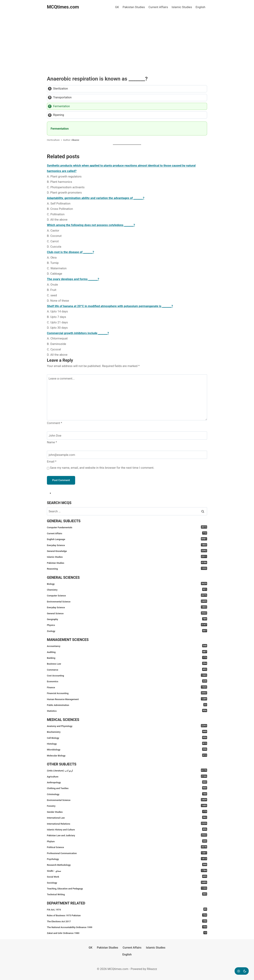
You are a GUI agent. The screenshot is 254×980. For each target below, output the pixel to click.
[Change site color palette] (242, 971)
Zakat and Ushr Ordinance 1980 (127, 933)
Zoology (127, 631)
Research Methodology (127, 865)
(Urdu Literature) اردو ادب (127, 770)
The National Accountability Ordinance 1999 (127, 927)
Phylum (127, 841)
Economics (127, 681)
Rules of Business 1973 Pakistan (127, 915)
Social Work (127, 876)
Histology (127, 743)
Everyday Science (127, 545)
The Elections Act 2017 (127, 921)
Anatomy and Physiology (127, 726)
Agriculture (127, 776)
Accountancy (127, 646)
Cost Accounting (127, 675)
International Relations (127, 823)
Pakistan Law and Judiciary (127, 835)
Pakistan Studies (134, 7)
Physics (127, 625)
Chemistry (127, 589)
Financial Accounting (127, 693)
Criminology (127, 794)
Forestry (127, 806)
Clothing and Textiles (127, 788)
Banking (127, 658)
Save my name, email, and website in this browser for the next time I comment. (102, 468)
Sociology (127, 882)
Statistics (127, 711)
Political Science (127, 847)
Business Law (127, 663)
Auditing (127, 652)
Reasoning (127, 568)
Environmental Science (127, 601)
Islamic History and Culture (127, 829)
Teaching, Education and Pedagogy (127, 888)
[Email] (127, 455)
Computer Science (127, 595)
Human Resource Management (127, 699)
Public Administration (127, 705)
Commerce (127, 669)
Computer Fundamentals (127, 527)
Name (52, 442)
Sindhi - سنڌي (127, 871)
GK (117, 7)
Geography (127, 619)
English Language (127, 539)
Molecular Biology (127, 755)
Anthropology (127, 782)
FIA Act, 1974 (127, 909)
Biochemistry (127, 732)
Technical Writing (127, 894)
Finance (127, 687)
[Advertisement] (127, 41)
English (200, 7)
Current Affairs (158, 7)
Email (52, 461)
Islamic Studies (182, 7)
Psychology (127, 859)
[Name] (127, 436)
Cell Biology (127, 738)
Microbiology (127, 749)
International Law (127, 817)
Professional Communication (127, 853)
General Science (127, 613)
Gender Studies (127, 812)
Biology (127, 584)
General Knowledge (127, 551)
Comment (55, 423)
